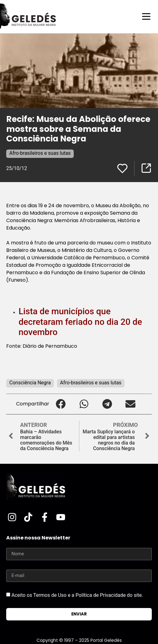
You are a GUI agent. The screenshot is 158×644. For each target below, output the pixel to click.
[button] (61, 404)
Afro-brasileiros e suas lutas (40, 153)
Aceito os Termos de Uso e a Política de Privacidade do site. (77, 595)
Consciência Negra (30, 383)
